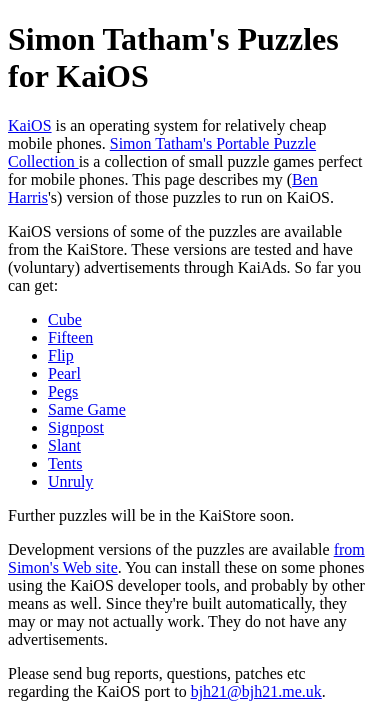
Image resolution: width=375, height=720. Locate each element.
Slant (64, 445)
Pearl (64, 373)
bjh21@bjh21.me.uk (256, 691)
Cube (65, 319)
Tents (65, 463)
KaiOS (30, 125)
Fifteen (70, 337)
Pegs (63, 391)
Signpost (76, 427)
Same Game (87, 409)
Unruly (70, 481)
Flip (61, 355)
